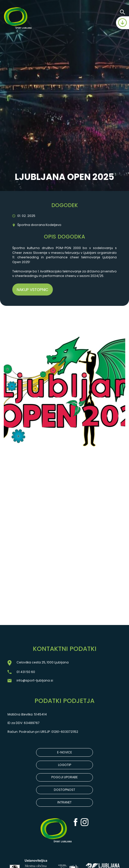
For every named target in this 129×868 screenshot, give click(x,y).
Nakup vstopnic (33, 290)
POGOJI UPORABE (64, 777)
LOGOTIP (65, 765)
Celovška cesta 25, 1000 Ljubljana (43, 662)
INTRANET (64, 802)
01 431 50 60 (26, 672)
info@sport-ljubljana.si (35, 680)
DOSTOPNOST (64, 790)
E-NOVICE (64, 752)
